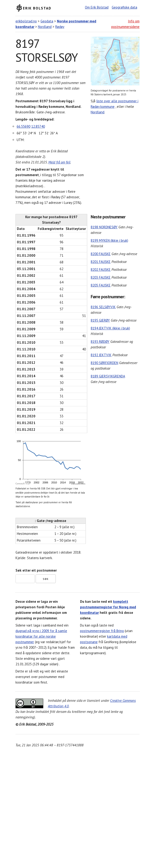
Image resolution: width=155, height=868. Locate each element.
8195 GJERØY (100, 320)
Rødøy (60, 27)
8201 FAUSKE (101, 262)
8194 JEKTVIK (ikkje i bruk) (110, 328)
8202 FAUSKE (101, 270)
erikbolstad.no (26, 21)
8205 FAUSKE (101, 285)
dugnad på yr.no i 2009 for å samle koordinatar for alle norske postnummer (41, 636)
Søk (46, 579)
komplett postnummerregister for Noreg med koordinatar (108, 607)
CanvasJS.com (78, 484)
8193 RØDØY (100, 342)
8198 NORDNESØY (104, 227)
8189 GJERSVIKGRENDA (108, 376)
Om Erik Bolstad (97, 7)
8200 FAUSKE (101, 254)
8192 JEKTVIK (101, 355)
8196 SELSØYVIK (103, 307)
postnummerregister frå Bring (102, 631)
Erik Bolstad (37, 8)
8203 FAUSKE (101, 277)
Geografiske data (124, 7)
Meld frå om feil (59, 162)
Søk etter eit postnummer (36, 570)
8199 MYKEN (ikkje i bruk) (109, 240)
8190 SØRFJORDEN (104, 363)
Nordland (45, 27)
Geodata (47, 21)
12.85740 (38, 126)
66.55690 (23, 126)
